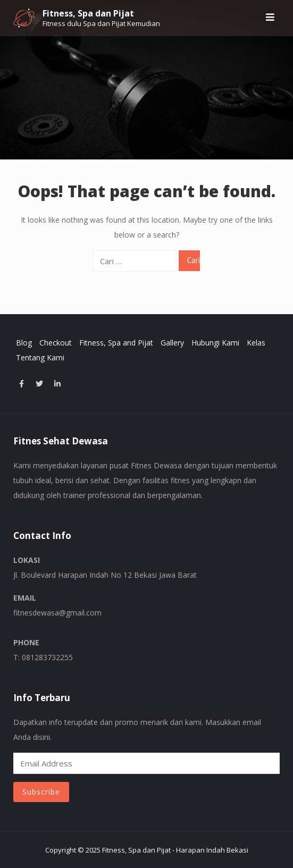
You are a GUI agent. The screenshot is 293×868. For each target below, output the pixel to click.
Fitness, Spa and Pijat (116, 343)
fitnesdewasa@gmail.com (57, 613)
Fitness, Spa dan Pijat (88, 13)
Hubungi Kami (215, 343)
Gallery (172, 343)
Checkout (56, 343)
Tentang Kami (40, 357)
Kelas (256, 343)
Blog (24, 343)
